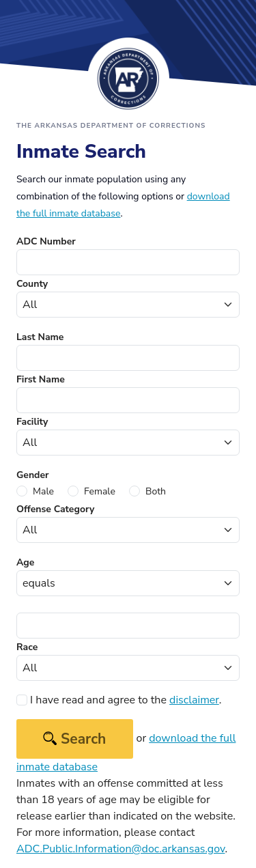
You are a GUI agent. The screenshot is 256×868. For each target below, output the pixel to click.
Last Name (40, 337)
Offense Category (55, 509)
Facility (32, 422)
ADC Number (46, 241)
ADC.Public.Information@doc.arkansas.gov (120, 849)
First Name (41, 379)
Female (100, 491)
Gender (33, 475)
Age (25, 562)
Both (156, 491)
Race (27, 647)
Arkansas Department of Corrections (128, 79)
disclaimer (194, 700)
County (32, 284)
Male (43, 491)
